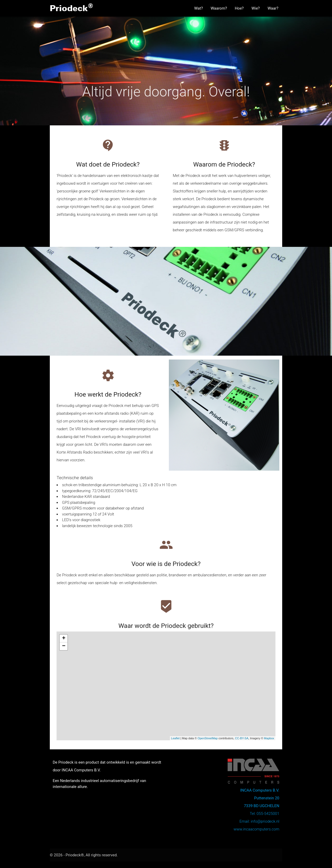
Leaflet (175, 738)
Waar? (273, 8)
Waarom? (219, 8)
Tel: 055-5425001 (265, 814)
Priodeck (71, 8)
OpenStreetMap (208, 738)
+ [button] (64, 639)
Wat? (199, 8)
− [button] (64, 646)
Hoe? (239, 8)
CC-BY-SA (242, 738)
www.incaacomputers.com (256, 829)
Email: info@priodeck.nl (259, 821)
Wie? (255, 8)
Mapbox (269, 738)
